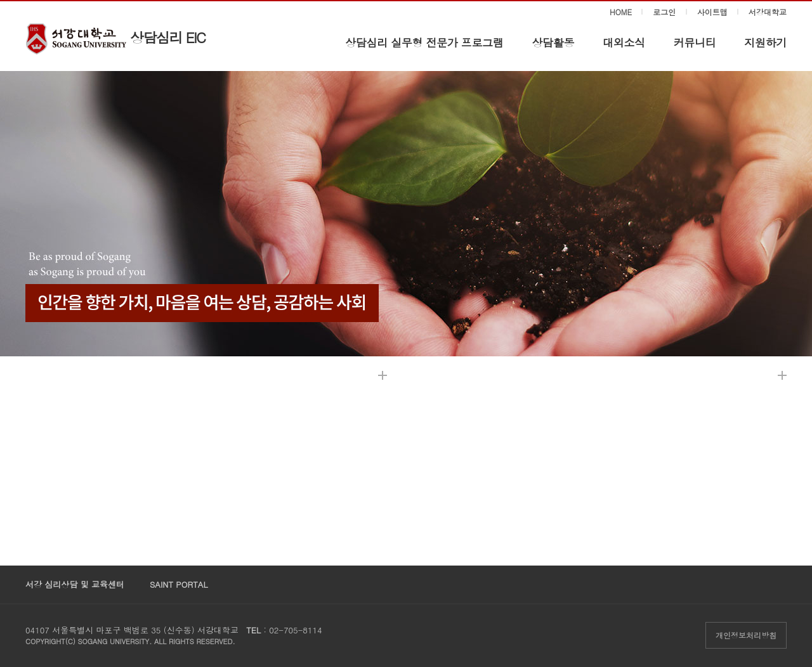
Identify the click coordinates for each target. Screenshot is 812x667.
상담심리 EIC (167, 37)
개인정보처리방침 (746, 635)
